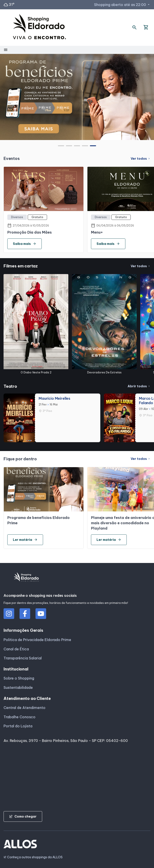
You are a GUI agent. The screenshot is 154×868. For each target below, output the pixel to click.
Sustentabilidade (18, 687)
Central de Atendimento (25, 708)
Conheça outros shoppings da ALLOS (33, 857)
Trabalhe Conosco (20, 717)
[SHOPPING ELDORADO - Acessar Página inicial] (39, 28)
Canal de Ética (16, 649)
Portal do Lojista (18, 726)
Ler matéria (25, 540)
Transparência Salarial (23, 658)
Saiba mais (25, 244)
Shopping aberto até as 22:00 (122, 5)
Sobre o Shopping (19, 678)
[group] (77, 97)
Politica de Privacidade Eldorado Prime (37, 640)
